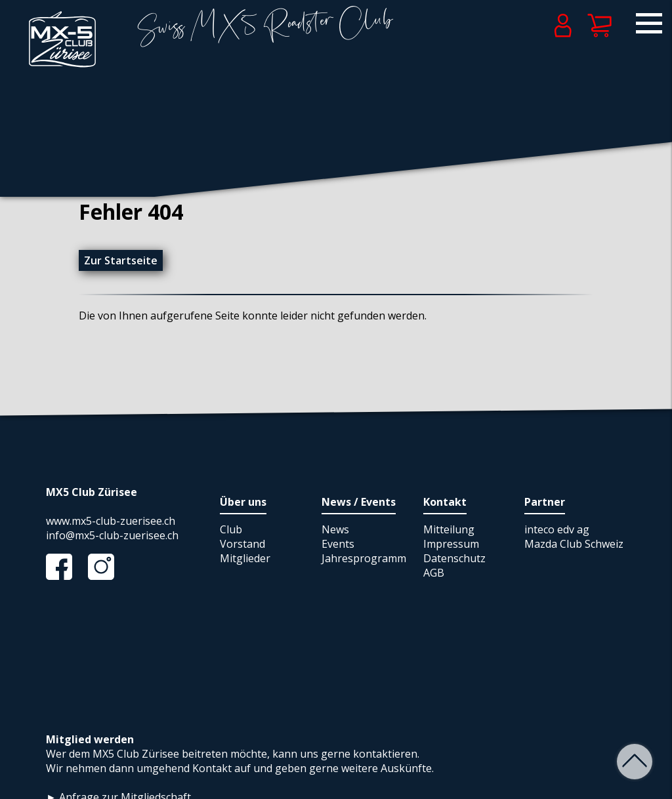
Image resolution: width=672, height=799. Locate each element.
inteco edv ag (557, 529)
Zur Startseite (121, 260)
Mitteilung (449, 529)
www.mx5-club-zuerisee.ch (111, 521)
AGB (434, 573)
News (335, 529)
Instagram (108, 567)
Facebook (66, 567)
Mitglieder (245, 558)
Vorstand (242, 544)
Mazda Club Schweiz (574, 544)
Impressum (451, 544)
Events (338, 544)
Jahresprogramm (364, 558)
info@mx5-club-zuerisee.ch (112, 535)
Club (231, 529)
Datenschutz (454, 558)
